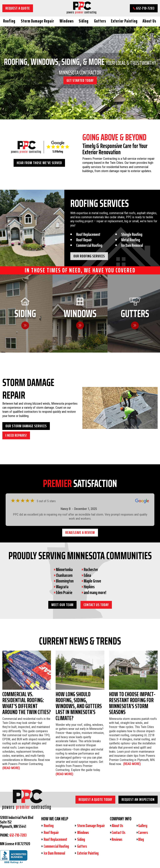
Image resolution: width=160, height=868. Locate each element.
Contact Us (119, 833)
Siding (84, 21)
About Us (149, 21)
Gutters (100, 21)
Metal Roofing (131, 240)
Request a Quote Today (95, 799)
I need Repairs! (16, 435)
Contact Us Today (96, 605)
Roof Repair (84, 240)
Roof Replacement (88, 234)
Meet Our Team (62, 605)
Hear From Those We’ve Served (39, 163)
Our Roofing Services (89, 256)
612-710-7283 (144, 8)
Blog (141, 839)
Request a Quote (18, 8)
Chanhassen (64, 575)
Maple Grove (92, 581)
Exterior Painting (124, 21)
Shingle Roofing (132, 234)
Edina (87, 575)
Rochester (91, 569)
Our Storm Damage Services (26, 426)
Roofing (9, 21)
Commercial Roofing (89, 245)
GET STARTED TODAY (80, 80)
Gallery (143, 826)
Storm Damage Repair (37, 21)
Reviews (117, 839)
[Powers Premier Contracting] (81, 13)
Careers (143, 833)
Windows (67, 21)
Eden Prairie (64, 592)
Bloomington (65, 581)
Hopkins (89, 587)
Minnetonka (64, 569)
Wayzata (62, 587)
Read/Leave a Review (80, 533)
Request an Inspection (138, 799)
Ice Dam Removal (132, 245)
